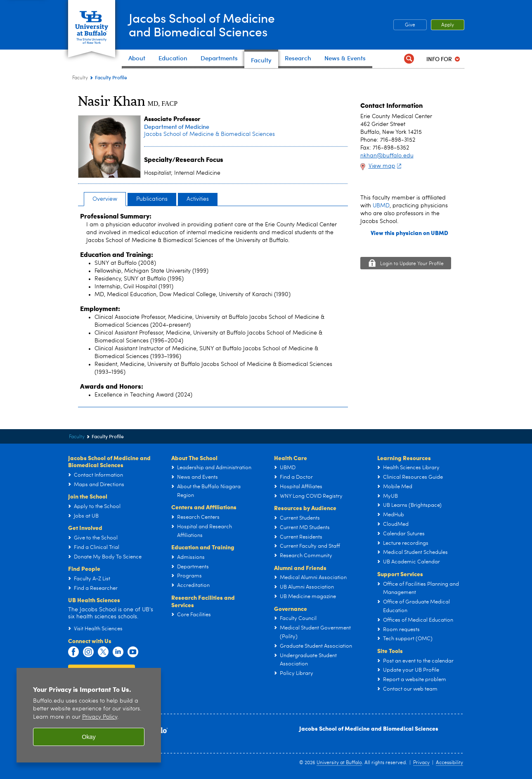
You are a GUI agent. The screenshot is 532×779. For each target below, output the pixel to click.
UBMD (381, 206)
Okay (89, 737)
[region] (89, 715)
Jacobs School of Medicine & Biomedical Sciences (209, 134)
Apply (448, 25)
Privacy (421, 763)
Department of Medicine (177, 127)
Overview (105, 199)
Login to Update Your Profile (412, 264)
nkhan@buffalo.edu (387, 156)
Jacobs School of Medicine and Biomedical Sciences (369, 728)
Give (410, 25)
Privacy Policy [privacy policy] (100, 717)
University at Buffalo (339, 763)
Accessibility (449, 763)
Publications (152, 199)
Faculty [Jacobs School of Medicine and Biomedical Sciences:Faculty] (80, 78)
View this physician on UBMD (409, 233)
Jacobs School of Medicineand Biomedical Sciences (202, 24)
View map (386, 166)
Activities (198, 199)
